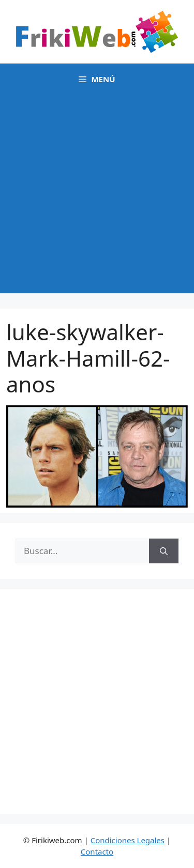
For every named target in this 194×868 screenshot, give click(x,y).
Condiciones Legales (128, 840)
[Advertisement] (97, 196)
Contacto (97, 851)
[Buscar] (164, 551)
